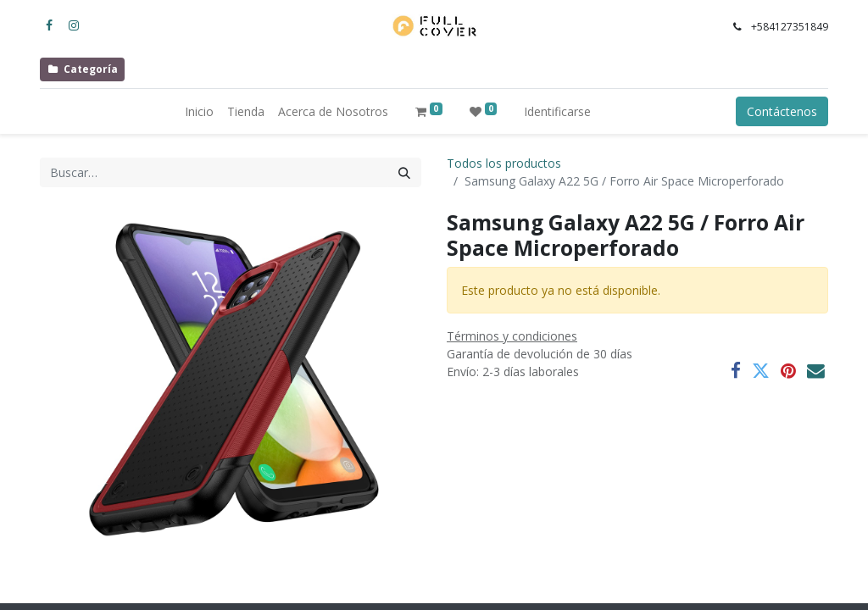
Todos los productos (504, 163)
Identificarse (557, 111)
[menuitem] (199, 111)
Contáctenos (782, 111)
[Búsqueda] (404, 172)
